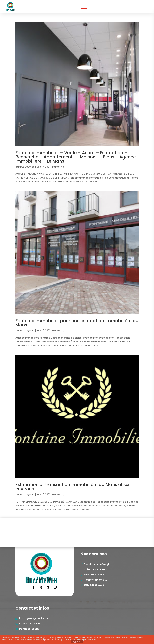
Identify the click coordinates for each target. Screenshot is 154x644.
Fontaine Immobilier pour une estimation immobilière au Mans (77, 323)
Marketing (58, 167)
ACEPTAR (77, 642)
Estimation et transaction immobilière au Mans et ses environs (73, 487)
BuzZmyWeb (27, 167)
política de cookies (52, 639)
